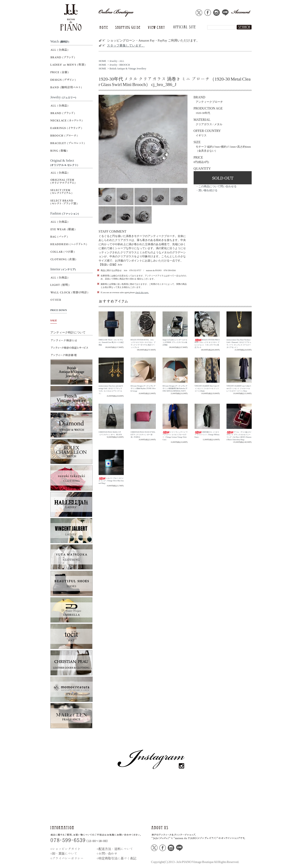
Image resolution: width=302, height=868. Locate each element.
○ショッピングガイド (65, 849)
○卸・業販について (64, 853)
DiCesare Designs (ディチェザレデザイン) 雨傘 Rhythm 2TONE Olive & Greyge (143, 388)
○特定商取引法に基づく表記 (117, 858)
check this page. (142, 292)
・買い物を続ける (207, 190)
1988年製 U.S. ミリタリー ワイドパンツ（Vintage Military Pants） (207, 435)
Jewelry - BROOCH (120, 65)
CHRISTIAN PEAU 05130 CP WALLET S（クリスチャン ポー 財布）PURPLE (143, 435)
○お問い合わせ (107, 853)
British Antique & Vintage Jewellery (128, 69)
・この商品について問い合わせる (216, 186)
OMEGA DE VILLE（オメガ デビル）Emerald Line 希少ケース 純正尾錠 (111, 342)
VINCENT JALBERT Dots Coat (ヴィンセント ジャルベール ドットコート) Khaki (207, 388)
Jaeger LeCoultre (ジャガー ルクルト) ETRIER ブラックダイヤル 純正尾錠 (175, 342)
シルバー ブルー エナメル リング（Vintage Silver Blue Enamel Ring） (111, 481)
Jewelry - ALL (117, 61)
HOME (102, 61)
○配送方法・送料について (115, 849)
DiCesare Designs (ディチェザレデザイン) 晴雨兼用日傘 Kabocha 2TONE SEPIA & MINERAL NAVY (175, 388)
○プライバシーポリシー (67, 858)
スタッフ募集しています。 (126, 46)
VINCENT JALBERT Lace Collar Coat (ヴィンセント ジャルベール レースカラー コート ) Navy (239, 388)
